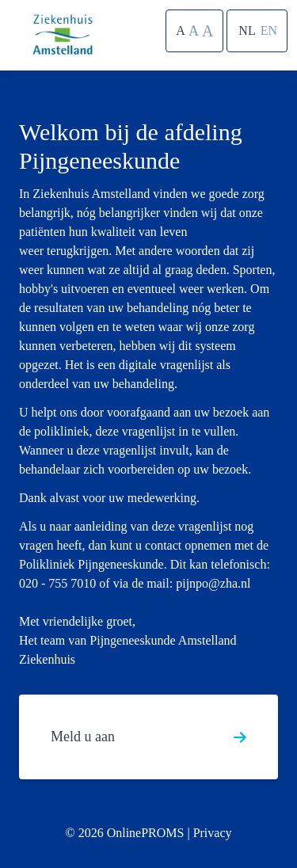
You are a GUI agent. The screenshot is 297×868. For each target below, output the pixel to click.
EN (269, 30)
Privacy (213, 833)
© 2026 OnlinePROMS (124, 833)
